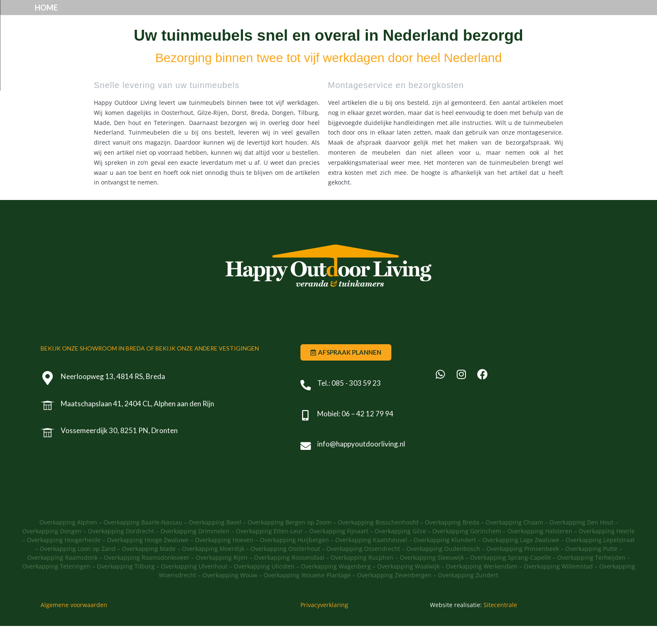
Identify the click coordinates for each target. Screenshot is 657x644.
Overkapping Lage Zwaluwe (521, 558)
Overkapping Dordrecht (121, 549)
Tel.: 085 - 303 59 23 (349, 401)
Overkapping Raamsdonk (62, 575)
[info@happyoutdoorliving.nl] (306, 464)
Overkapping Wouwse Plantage (307, 593)
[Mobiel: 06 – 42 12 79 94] (306, 433)
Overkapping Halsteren (540, 549)
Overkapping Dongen (52, 549)
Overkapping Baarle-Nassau (143, 540)
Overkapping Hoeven (224, 558)
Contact (551, 16)
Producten (270, 16)
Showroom (341, 16)
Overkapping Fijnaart (339, 549)
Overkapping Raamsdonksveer (147, 575)
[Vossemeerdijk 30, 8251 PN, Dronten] (48, 450)
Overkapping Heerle (607, 549)
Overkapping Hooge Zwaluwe (148, 558)
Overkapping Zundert (468, 593)
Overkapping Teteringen (56, 584)
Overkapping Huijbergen (294, 558)
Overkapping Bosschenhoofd (378, 540)
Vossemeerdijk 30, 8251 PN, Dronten (120, 448)
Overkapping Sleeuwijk (432, 575)
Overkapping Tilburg (126, 584)
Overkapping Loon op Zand (78, 567)
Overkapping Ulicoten (264, 584)
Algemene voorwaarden (74, 623)
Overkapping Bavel (215, 540)
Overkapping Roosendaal (289, 575)
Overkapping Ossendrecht (363, 567)
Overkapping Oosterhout (285, 567)
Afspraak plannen (423, 16)
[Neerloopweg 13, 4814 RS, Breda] (48, 396)
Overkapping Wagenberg (336, 584)
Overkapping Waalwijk (408, 584)
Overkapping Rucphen (362, 575)
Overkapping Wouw (230, 593)
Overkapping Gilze (400, 549)
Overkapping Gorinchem (467, 549)
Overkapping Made (149, 567)
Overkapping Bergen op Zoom (290, 540)
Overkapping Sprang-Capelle (511, 575)
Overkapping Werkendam (482, 584)
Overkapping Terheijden (591, 575)
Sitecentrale (500, 623)
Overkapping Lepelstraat (600, 558)
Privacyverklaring (324, 623)
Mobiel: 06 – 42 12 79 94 (355, 431)
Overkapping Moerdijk (213, 567)
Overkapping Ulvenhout (194, 584)
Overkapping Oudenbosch (443, 567)
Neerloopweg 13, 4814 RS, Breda (114, 394)
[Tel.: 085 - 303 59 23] (306, 403)
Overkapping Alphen (68, 540)
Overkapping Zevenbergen (394, 593)
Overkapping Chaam (514, 540)
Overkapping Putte (591, 567)
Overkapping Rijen (222, 575)
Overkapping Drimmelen (195, 549)
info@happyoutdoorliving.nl (361, 462)
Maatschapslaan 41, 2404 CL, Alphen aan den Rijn (138, 421)
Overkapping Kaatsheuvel (371, 558)
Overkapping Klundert (445, 558)
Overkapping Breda (452, 540)
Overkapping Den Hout (581, 540)
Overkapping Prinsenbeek (523, 567)
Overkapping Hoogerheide (64, 558)
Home (211, 16)
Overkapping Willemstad (558, 584)
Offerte (496, 16)
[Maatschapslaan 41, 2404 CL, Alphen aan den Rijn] (48, 423)
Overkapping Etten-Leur (269, 549)
